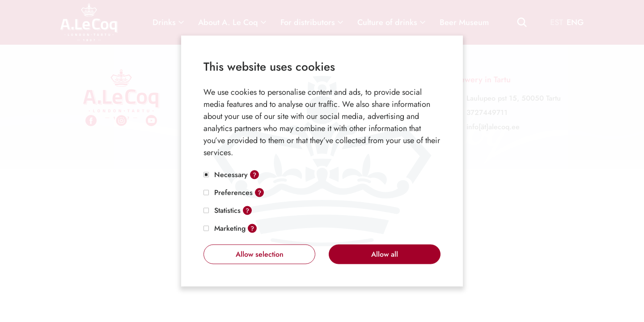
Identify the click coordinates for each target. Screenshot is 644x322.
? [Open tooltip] (254, 175)
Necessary (231, 175)
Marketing (230, 228)
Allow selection (260, 254)
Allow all (385, 254)
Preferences (233, 193)
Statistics (227, 210)
